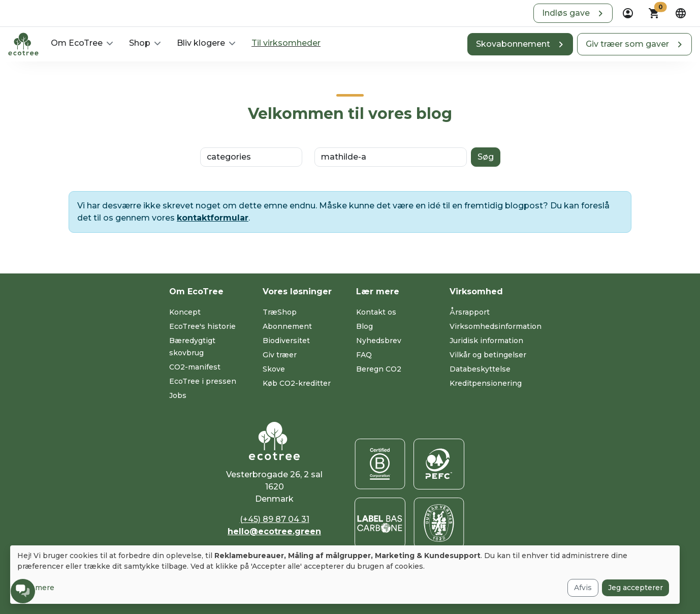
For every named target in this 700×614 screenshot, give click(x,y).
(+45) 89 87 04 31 (275, 519)
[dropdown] (628, 13)
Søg (486, 157)
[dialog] (345, 575)
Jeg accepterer (635, 588)
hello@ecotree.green (274, 531)
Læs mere (36, 588)
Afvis (583, 588)
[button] (573, 13)
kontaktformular (213, 218)
